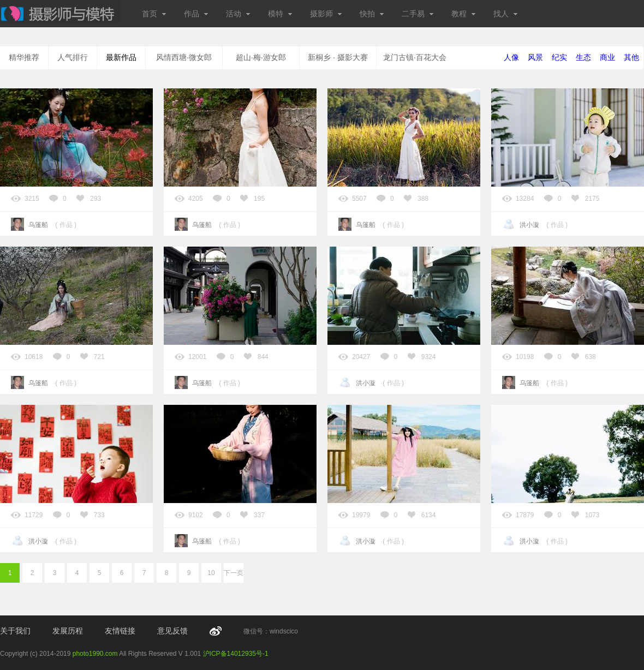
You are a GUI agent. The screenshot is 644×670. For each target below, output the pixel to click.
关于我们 (15, 631)
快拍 (372, 14)
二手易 (418, 14)
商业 (607, 57)
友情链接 (120, 631)
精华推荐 (24, 57)
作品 (196, 14)
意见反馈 (172, 631)
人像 (511, 57)
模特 (280, 14)
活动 (238, 14)
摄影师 (326, 14)
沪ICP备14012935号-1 (236, 654)
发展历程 (68, 631)
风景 (535, 57)
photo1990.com (95, 654)
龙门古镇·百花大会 (415, 57)
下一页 (234, 573)
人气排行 (73, 57)
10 (211, 573)
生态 (583, 57)
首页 (154, 14)
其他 (631, 57)
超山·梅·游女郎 (261, 57)
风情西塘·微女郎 (184, 57)
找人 (506, 14)
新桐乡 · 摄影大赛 (338, 57)
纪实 (559, 57)
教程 (464, 14)
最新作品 (121, 57)
